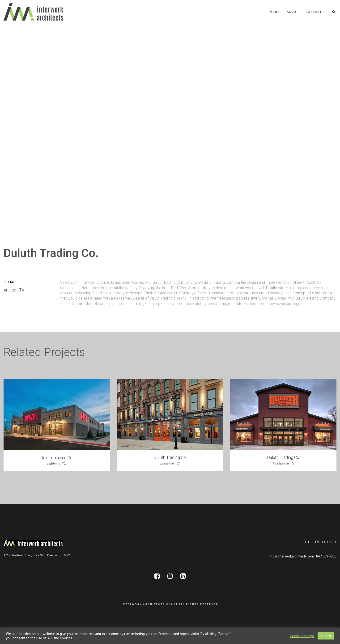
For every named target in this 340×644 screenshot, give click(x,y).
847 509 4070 (326, 556)
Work (274, 12)
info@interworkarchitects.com (291, 556)
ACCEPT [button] (326, 636)
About (293, 12)
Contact (314, 12)
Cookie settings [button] (302, 636)
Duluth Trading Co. (57, 458)
